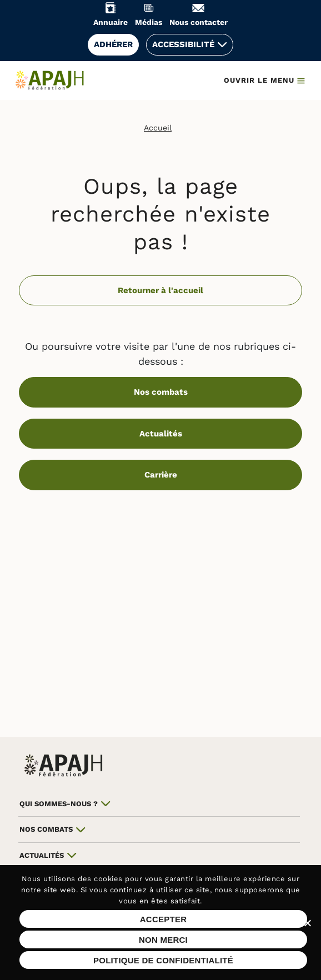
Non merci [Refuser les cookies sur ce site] (163, 940)
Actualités (161, 434)
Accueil (158, 128)
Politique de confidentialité (163, 960)
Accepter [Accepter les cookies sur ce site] (164, 919)
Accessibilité (183, 44)
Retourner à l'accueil (160, 290)
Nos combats (161, 392)
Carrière (161, 475)
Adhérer (113, 44)
